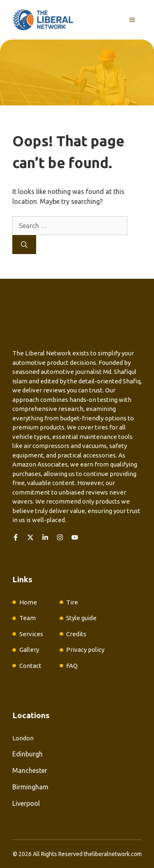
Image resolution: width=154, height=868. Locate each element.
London (23, 738)
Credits (76, 634)
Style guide (81, 618)
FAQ (72, 666)
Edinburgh (28, 754)
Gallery (29, 650)
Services (31, 634)
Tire (72, 602)
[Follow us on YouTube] (75, 537)
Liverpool (26, 803)
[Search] (24, 245)
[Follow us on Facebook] (16, 537)
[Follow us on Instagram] (60, 537)
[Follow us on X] (30, 537)
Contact (30, 666)
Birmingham (30, 787)
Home (28, 602)
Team (28, 618)
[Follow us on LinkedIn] (45, 537)
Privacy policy (85, 650)
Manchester (30, 770)
